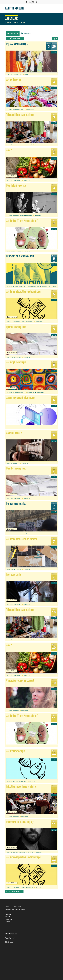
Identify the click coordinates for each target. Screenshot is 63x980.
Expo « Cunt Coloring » (17, 44)
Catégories (13, 33)
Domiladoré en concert (17, 186)
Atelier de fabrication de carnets (22, 539)
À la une (9, 110)
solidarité (28, 145)
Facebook (8, 914)
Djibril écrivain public (16, 327)
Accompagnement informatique (21, 398)
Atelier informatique (16, 751)
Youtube (8, 922)
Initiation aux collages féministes (22, 787)
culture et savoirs (26, 216)
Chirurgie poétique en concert (20, 680)
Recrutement (10, 938)
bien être (10, 180)
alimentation (11, 251)
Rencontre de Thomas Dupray (20, 822)
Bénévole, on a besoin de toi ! (20, 256)
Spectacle (30, 852)
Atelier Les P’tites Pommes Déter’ (22, 221)
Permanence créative (16, 504)
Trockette (27, 74)
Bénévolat (9, 942)
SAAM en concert (14, 433)
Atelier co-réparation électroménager (24, 292)
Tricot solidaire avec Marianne (20, 115)
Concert (16, 216)
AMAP (9, 150)
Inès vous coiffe (14, 574)
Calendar (11, 18)
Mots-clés (26, 33)
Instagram (8, 919)
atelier (22, 145)
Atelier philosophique (16, 362)
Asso (15, 286)
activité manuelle (19, 110)
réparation (29, 322)
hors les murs (55, 534)
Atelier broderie (14, 79)
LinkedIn (8, 917)
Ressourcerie (16, 74)
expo (8, 74)
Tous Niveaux (39, 392)
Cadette (22, 286)
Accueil (16, 22)
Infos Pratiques (11, 934)
